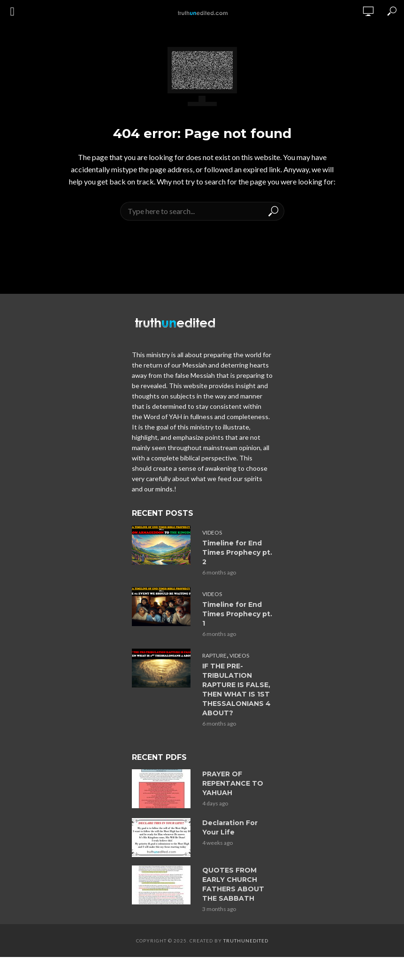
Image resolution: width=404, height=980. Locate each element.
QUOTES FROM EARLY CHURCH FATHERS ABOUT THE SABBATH (233, 884)
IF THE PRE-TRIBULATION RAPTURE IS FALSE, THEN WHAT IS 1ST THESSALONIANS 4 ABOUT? (236, 689)
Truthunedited (246, 941)
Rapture (214, 655)
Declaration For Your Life (230, 827)
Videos (212, 532)
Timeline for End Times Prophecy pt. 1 (237, 614)
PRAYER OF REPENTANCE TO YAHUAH (233, 783)
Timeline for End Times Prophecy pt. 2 (237, 552)
